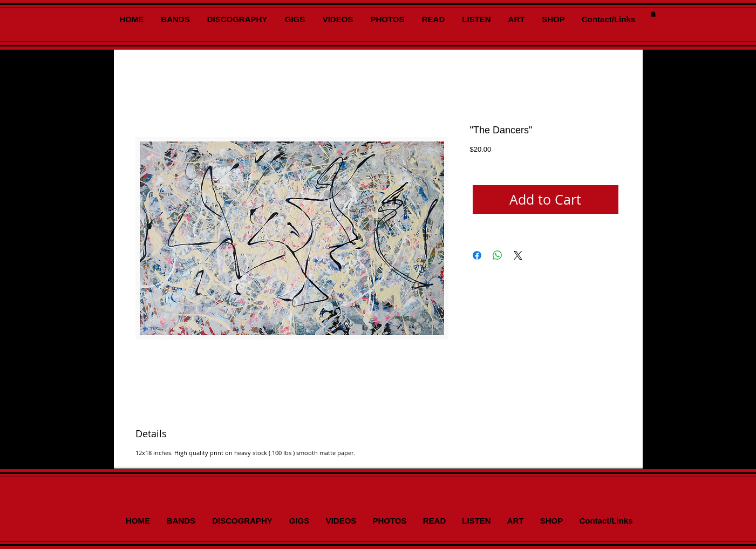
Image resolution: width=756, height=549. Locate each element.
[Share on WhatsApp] (498, 255)
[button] (653, 14)
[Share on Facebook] (477, 255)
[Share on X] (518, 255)
